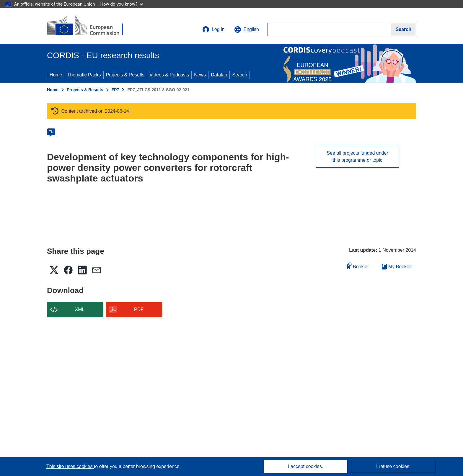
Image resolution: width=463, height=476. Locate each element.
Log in (213, 30)
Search (240, 75)
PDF (139, 309)
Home (56, 75)
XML (80, 309)
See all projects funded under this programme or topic (358, 157)
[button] (247, 30)
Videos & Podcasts (169, 75)
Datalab (219, 75)
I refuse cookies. (393, 466)
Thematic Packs (84, 75)
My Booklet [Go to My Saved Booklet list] (397, 267)
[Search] (404, 30)
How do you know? (122, 4)
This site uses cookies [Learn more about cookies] (70, 466)
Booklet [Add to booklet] (358, 266)
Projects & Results (125, 75)
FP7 (115, 90)
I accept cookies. (305, 466)
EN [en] (51, 132)
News (200, 75)
